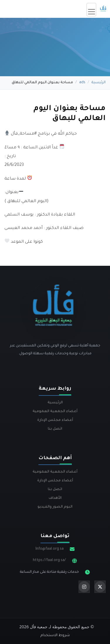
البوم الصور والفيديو (55, 507)
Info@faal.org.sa (50, 549)
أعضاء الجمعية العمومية (55, 412)
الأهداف (55, 498)
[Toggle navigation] (91, 10)
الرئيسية (99, 83)
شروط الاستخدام (55, 636)
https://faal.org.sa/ (49, 560)
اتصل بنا (55, 429)
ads (82, 83)
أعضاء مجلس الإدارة (55, 420)
